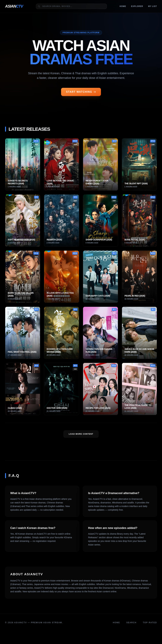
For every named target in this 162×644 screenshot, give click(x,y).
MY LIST (153, 6)
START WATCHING (81, 92)
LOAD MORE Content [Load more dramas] (81, 434)
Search (131, 623)
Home (123, 6)
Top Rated (150, 623)
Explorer (137, 6)
